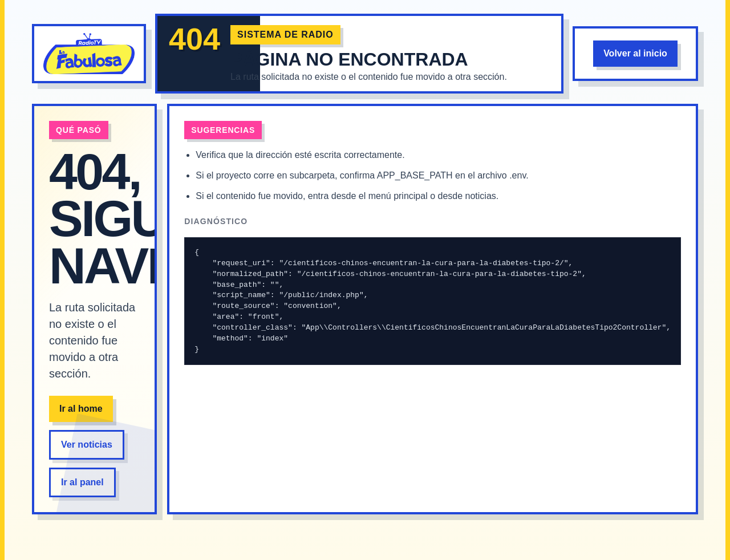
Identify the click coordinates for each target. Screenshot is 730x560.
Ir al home (81, 409)
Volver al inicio (635, 53)
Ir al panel (82, 482)
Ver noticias (87, 445)
